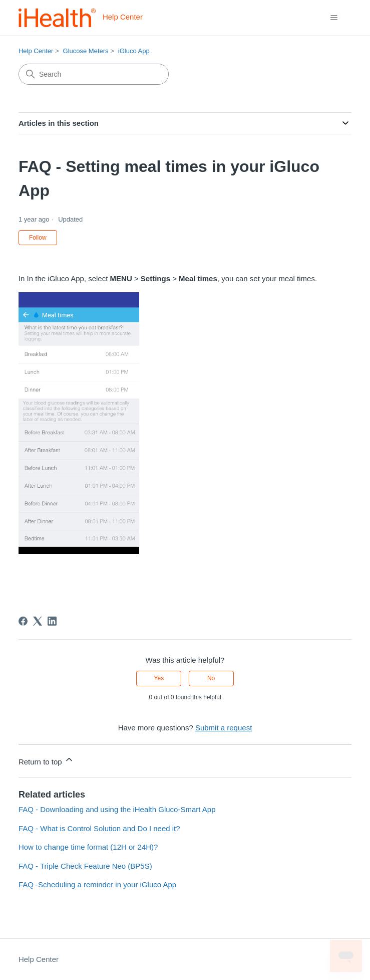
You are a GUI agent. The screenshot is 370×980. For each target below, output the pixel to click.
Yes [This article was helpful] (159, 678)
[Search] (94, 74)
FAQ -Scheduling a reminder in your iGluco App (97, 885)
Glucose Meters (86, 51)
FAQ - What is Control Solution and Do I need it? (99, 828)
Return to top (46, 760)
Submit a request (224, 728)
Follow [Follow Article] (38, 238)
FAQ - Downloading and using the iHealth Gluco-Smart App (117, 809)
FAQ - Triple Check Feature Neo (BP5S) (85, 866)
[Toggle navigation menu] (334, 18)
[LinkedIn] (52, 621)
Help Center (36, 51)
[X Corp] (38, 621)
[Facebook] (23, 621)
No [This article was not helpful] (211, 678)
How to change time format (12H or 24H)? (88, 847)
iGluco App (134, 51)
